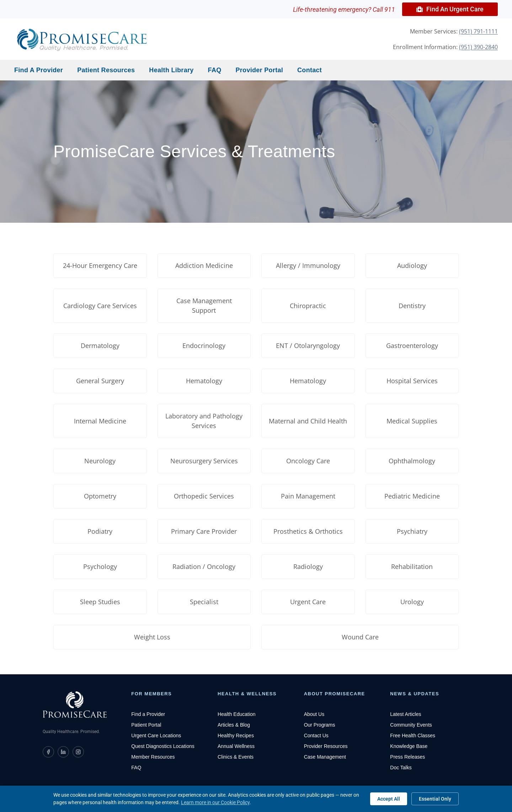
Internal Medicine (100, 421)
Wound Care (360, 637)
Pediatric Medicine (412, 496)
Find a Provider (39, 70)
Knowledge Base (409, 746)
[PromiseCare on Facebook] (48, 752)
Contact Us (316, 735)
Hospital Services (412, 381)
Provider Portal (260, 70)
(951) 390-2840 (478, 47)
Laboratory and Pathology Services (204, 421)
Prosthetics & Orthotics (308, 531)
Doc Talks (401, 768)
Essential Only (435, 799)
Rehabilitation (412, 566)
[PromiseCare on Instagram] (78, 752)
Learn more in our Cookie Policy (215, 802)
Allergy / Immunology (308, 265)
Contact (310, 70)
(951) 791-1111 (478, 31)
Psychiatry (412, 531)
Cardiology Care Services (100, 306)
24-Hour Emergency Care (100, 265)
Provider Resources (326, 746)
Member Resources (153, 757)
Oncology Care (308, 461)
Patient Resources (106, 70)
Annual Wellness (236, 746)
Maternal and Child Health (308, 421)
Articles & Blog (234, 725)
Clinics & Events (236, 757)
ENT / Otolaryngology (308, 346)
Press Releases (407, 757)
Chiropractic (308, 306)
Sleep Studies (100, 602)
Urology (412, 602)
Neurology (100, 461)
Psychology (100, 566)
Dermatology (100, 346)
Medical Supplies (412, 421)
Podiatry (100, 531)
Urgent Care (308, 602)
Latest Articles (406, 714)
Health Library (171, 70)
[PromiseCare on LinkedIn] (63, 752)
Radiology (308, 566)
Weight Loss (152, 637)
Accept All (389, 799)
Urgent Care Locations (156, 735)
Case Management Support (204, 305)
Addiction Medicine (204, 265)
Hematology (204, 381)
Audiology (412, 265)
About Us (314, 714)
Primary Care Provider (204, 531)
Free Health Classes (413, 735)
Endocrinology (204, 346)
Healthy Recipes (236, 735)
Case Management (325, 757)
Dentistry (412, 306)
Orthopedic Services (204, 496)
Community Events (411, 725)
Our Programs (320, 725)
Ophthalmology (412, 461)
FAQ (215, 70)
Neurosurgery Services (204, 461)
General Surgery (100, 381)
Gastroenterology (412, 346)
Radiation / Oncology (204, 566)
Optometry (100, 496)
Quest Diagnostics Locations (163, 746)
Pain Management (308, 496)
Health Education (237, 714)
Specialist (204, 602)
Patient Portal (146, 725)
